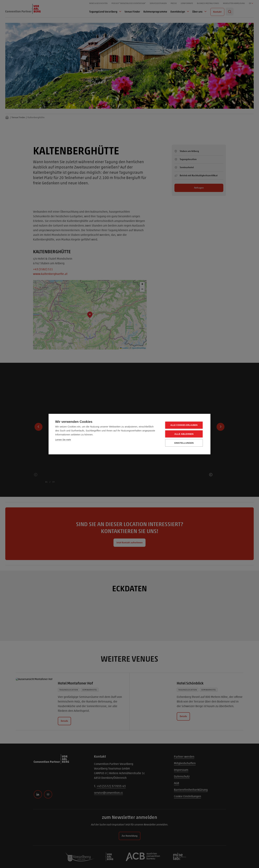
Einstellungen (184, 443)
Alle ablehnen (184, 434)
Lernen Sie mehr (63, 439)
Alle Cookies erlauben (184, 425)
